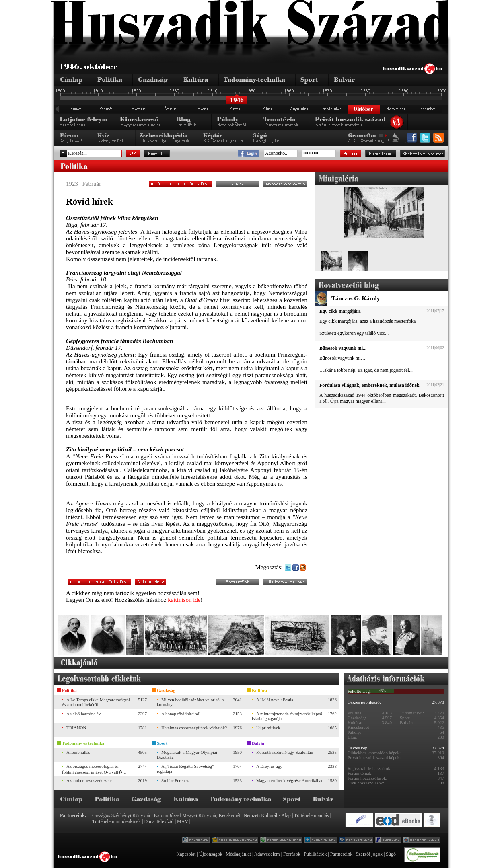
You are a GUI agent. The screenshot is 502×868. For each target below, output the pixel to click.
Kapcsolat (186, 854)
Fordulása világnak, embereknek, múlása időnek (369, 385)
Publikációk (315, 854)
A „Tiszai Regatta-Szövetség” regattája (185, 769)
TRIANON (76, 728)
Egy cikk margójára (340, 311)
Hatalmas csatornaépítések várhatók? (194, 728)
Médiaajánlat (238, 854)
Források (292, 854)
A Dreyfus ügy (269, 766)
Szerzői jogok (369, 854)
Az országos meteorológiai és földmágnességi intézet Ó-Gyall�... (94, 769)
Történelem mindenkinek (116, 821)
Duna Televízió (159, 821)
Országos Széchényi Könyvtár (121, 815)
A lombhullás (78, 752)
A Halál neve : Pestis (275, 700)
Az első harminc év (83, 714)
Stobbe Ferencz (175, 780)
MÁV (183, 821)
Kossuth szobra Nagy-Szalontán (285, 752)
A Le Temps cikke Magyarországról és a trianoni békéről (96, 702)
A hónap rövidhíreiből (181, 714)
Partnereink (341, 854)
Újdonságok (211, 854)
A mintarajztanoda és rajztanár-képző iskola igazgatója (287, 716)
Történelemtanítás (312, 815)
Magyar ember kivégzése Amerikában (290, 780)
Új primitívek (268, 728)
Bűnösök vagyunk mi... (343, 348)
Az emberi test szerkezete (89, 780)
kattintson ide (184, 600)
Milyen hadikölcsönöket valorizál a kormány (190, 702)
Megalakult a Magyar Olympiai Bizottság (187, 755)
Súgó (391, 854)
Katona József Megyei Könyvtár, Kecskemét (197, 815)
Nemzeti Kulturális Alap (267, 815)
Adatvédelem (267, 854)
